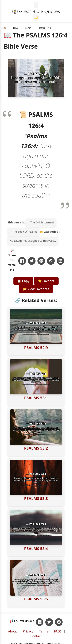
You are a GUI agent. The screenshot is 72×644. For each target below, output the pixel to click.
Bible (16, 28)
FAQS (58, 631)
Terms (44, 631)
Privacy (28, 631)
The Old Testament (42, 222)
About (13, 631)
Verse (28, 28)
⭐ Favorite (46, 281)
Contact (36, 636)
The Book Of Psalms (25, 232)
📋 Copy (23, 281)
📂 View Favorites (36, 289)
